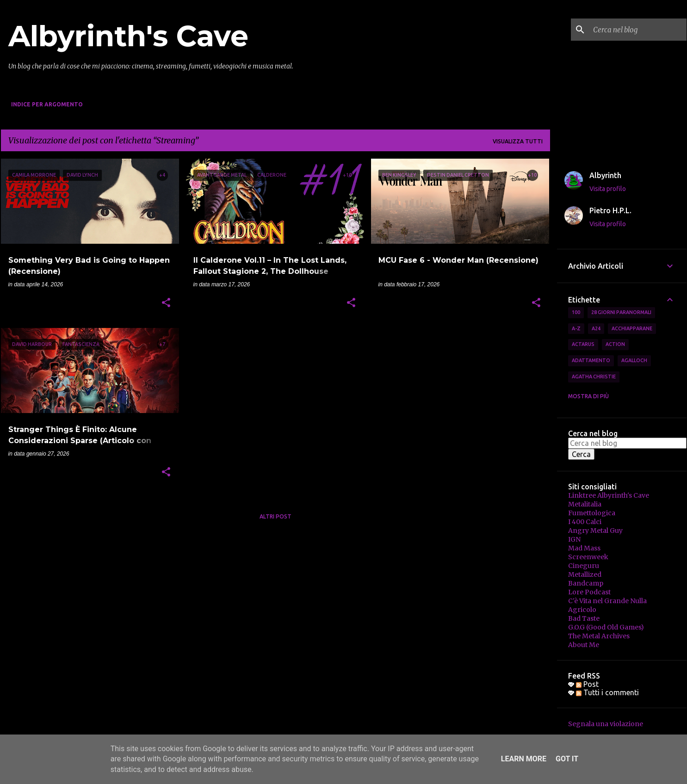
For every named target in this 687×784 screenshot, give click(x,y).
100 (576, 312)
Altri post (275, 516)
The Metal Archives (599, 636)
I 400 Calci (585, 522)
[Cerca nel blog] (638, 30)
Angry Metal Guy (595, 531)
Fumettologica (592, 513)
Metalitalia (585, 504)
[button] (166, 303)
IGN (574, 539)
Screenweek (588, 557)
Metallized (585, 574)
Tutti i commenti (607, 692)
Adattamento (591, 360)
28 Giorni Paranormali (621, 312)
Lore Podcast (589, 592)
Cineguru (584, 566)
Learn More (524, 759)
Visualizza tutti (518, 141)
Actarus (583, 344)
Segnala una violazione (606, 724)
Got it (567, 759)
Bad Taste (584, 618)
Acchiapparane (632, 328)
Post (587, 684)
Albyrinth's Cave (128, 36)
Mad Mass (584, 548)
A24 (596, 328)
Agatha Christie (594, 377)
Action (615, 344)
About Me (584, 645)
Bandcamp (586, 583)
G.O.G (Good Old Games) (606, 627)
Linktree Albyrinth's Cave (609, 495)
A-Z (576, 328)
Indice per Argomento (47, 104)
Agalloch (634, 360)
